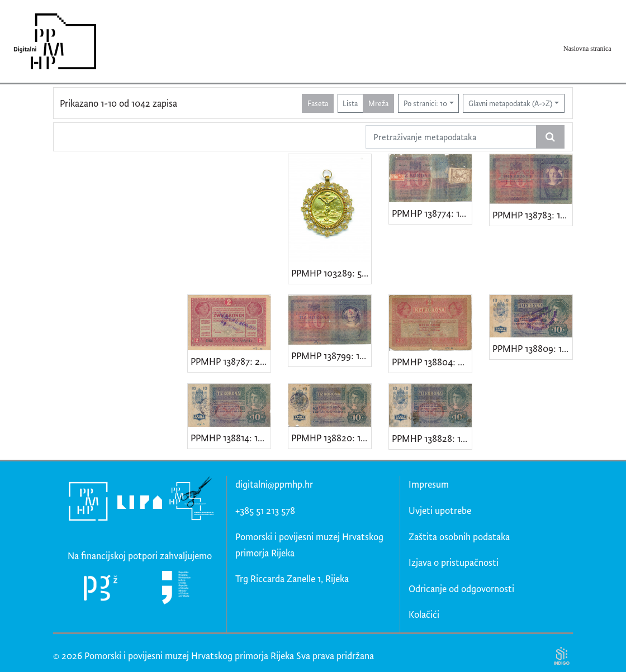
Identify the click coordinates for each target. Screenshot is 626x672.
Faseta (318, 103)
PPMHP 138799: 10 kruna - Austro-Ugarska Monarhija (331, 356)
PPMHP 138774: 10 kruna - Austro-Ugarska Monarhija (432, 213)
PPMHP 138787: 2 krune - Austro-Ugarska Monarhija (231, 361)
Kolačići (424, 614)
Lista (350, 103)
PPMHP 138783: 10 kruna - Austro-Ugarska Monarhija (532, 215)
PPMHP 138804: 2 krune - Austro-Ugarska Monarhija (432, 362)
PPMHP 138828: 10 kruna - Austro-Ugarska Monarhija (432, 438)
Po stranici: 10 (425, 103)
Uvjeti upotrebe (440, 510)
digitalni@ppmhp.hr (274, 484)
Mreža (378, 103)
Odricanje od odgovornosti (461, 588)
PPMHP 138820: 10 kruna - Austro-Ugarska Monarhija (331, 438)
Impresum (429, 484)
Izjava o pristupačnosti (454, 562)
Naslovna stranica (587, 49)
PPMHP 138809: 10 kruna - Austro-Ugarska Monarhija (532, 348)
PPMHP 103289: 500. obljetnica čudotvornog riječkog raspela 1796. (331, 273)
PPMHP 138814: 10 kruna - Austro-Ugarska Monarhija (231, 438)
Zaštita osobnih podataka (459, 537)
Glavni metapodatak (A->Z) (510, 103)
